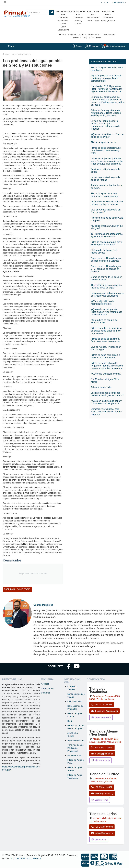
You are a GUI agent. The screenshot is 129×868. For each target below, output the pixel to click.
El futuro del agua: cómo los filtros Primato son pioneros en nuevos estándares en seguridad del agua (108, 101)
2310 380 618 (34, 859)
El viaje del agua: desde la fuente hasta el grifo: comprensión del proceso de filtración (105, 125)
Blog (70, 721)
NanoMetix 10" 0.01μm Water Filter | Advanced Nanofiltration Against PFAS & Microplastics (107, 89)
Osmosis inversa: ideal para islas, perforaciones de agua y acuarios (106, 412)
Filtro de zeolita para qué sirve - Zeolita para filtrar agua (107, 243)
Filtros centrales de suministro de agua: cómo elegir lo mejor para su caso (106, 331)
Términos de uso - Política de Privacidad (76, 748)
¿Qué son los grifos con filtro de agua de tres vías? (107, 136)
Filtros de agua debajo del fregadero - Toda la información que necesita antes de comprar (107, 366)
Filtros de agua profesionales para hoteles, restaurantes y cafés (106, 150)
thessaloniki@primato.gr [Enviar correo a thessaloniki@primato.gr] (105, 711)
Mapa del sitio (74, 755)
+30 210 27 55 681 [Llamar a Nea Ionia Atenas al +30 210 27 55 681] (102, 747)
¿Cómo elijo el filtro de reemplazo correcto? (102, 303)
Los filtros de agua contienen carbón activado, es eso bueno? (107, 394)
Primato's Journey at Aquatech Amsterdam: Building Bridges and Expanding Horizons (107, 113)
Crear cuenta (47, 688)
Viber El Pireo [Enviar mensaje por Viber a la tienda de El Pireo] (100, 800)
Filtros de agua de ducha (104, 142)
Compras (45, 693)
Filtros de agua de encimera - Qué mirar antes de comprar (106, 340)
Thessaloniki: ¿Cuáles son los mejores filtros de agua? (106, 286)
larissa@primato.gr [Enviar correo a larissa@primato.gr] (102, 833)
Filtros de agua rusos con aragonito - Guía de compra (105, 195)
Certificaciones (74, 701)
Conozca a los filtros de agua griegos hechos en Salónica (106, 260)
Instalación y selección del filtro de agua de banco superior (107, 203)
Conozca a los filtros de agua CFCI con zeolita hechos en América (106, 269)
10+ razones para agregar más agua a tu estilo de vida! (107, 235)
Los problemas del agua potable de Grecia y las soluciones (107, 294)
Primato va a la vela (101, 387)
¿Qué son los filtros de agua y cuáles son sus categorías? (106, 402)
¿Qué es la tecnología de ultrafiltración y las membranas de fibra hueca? (107, 312)
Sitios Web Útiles (76, 740)
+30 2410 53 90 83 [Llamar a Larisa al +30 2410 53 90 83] (102, 827)
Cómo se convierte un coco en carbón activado (106, 278)
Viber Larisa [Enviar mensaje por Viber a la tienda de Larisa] (99, 840)
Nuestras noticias (20, 54)
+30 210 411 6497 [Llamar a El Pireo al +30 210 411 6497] (102, 787)
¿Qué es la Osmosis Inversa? (106, 374)
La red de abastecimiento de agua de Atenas (105, 179)
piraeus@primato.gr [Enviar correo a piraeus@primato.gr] (102, 793)
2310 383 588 (18, 859)
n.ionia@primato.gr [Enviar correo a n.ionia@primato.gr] (102, 754)
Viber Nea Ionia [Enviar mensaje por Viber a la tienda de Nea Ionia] (101, 760)
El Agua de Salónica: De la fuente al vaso (104, 251)
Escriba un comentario (17, 589)
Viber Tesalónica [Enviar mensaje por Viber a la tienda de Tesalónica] (101, 717)
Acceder (45, 684)
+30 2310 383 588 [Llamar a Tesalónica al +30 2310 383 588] (102, 705)
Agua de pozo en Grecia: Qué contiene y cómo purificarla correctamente (106, 78)
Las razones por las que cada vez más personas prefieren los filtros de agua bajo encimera (107, 161)
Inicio (6, 54)
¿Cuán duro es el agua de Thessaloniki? (104, 321)
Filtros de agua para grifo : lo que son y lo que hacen (106, 356)
